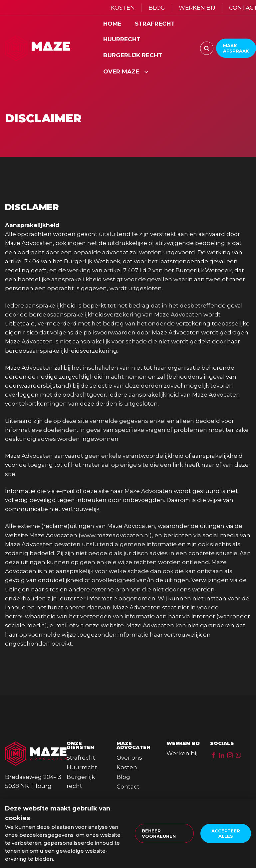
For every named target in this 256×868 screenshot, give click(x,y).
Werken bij (182, 753)
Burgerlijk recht (81, 781)
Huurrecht (82, 767)
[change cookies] (164, 833)
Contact (128, 787)
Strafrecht (81, 758)
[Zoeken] (207, 48)
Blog (123, 777)
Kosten (127, 767)
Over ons (129, 758)
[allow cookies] (226, 833)
